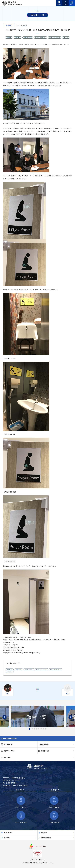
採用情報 (7, 838)
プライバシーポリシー (37, 860)
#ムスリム (66, 37)
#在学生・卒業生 (28, 37)
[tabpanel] (38, 716)
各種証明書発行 (44, 744)
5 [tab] (39, 729)
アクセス (20, 790)
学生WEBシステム (9, 751)
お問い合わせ (8, 833)
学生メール (7, 757)
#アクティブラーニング (40, 37)
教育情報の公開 (46, 838)
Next (71, 717)
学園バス (55, 790)
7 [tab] (43, 729)
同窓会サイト (45, 751)
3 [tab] (34, 729)
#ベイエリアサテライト (55, 37)
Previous (4, 717)
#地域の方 (9, 37)
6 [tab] (41, 729)
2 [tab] (32, 729)
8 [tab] (46, 729)
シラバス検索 (8, 744)
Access (59, 3)
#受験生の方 (18, 37)
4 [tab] (37, 729)
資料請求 (44, 833)
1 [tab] (30, 729)
